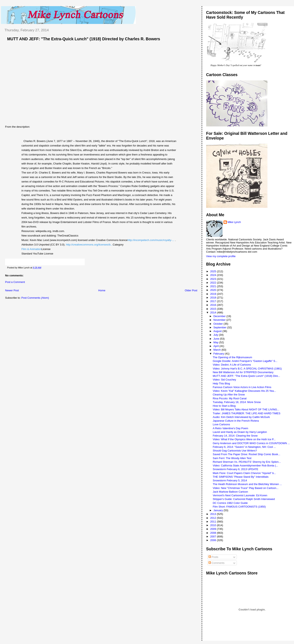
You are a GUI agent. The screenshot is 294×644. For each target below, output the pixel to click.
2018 (214, 298)
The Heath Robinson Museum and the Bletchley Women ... (247, 484)
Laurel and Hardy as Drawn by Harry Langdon (240, 432)
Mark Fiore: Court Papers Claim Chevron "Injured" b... (244, 473)
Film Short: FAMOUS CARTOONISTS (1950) (239, 507)
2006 (214, 540)
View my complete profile (221, 256)
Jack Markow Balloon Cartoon (230, 492)
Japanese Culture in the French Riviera (236, 421)
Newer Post (12, 290)
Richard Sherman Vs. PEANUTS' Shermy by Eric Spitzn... (247, 462)
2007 (214, 536)
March (217, 350)
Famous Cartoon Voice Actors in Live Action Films (242, 387)
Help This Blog (221, 383)
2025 (214, 271)
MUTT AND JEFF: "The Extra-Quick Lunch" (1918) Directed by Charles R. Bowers (84, 39)
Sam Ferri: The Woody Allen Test (232, 458)
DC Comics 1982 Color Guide (230, 503)
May (216, 342)
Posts (213, 557)
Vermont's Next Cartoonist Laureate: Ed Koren (240, 495)
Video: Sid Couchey (224, 380)
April (216, 346)
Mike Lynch (234, 222)
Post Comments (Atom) (35, 298)
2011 (214, 522)
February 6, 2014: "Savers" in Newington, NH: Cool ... (244, 447)
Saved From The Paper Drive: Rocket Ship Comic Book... (247, 454)
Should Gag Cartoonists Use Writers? (235, 451)
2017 (214, 301)
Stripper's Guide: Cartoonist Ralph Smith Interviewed (244, 499)
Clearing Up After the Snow (229, 395)
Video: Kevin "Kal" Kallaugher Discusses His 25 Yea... (244, 391)
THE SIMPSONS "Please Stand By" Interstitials (241, 477)
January (218, 510)
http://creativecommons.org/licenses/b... (89, 245)
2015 (214, 309)
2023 (214, 279)
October (218, 324)
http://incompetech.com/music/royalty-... (151, 240)
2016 (214, 305)
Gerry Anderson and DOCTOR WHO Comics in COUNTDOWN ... (251, 443)
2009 (214, 529)
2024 (214, 275)
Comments (216, 563)
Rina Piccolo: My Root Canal (230, 398)
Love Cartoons (221, 424)
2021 (214, 286)
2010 (214, 525)
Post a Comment (15, 282)
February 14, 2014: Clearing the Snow (235, 436)
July (216, 335)
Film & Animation (31, 249)
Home (102, 290)
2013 (214, 514)
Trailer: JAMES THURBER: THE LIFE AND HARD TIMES (247, 413)
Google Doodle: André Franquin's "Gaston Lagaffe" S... (245, 361)
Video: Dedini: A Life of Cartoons (232, 365)
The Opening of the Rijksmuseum (232, 357)
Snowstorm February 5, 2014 (230, 480)
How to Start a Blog (224, 406)
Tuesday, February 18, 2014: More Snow (237, 402)
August (218, 331)
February (219, 354)
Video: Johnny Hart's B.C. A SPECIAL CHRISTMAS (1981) (247, 369)
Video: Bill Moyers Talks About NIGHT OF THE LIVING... (246, 409)
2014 (214, 312)
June (217, 339)
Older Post (191, 290)
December (220, 316)
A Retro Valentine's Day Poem (231, 428)
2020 (214, 290)
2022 (214, 283)
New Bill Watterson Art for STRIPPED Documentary (243, 372)
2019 (214, 294)
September (220, 327)
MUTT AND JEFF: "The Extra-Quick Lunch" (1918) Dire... (246, 376)
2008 (214, 533)
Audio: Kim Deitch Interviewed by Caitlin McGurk (241, 417)
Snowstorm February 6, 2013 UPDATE (236, 469)
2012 (214, 518)
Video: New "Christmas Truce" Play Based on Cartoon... (246, 488)
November (220, 320)
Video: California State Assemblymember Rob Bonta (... (245, 466)
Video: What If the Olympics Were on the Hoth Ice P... (244, 439)
